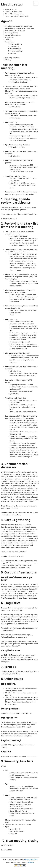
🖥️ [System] (24, 866)
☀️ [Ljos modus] (16, 866)
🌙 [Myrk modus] (20, 866)
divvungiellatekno (31, 859)
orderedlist (31, 863)
